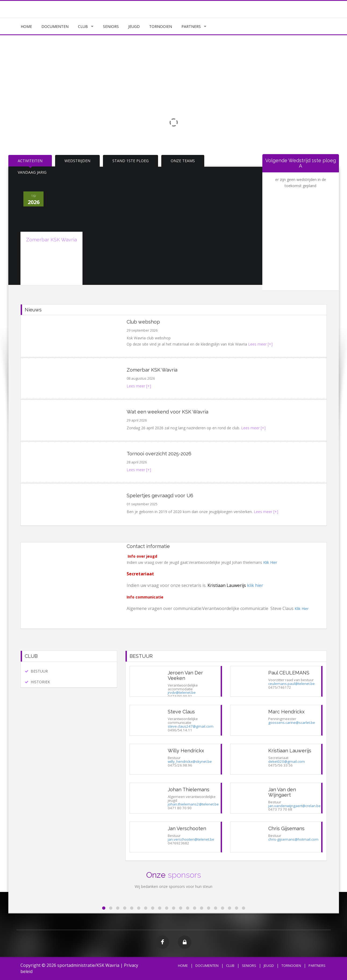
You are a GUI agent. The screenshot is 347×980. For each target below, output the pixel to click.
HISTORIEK (40, 682)
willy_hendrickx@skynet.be (190, 761)
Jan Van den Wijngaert (282, 792)
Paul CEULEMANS (289, 673)
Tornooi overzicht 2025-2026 (159, 454)
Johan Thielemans (189, 790)
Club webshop (143, 322)
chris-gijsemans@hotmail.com (293, 839)
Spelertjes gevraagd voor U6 (160, 496)
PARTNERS (191, 26)
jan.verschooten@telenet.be (191, 839)
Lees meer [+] (260, 344)
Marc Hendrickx (286, 712)
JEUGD (134, 26)
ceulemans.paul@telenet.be (291, 684)
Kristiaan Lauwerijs (290, 751)
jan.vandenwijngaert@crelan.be (294, 806)
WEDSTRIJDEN (77, 161)
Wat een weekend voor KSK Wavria (167, 412)
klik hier (255, 585)
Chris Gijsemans (286, 828)
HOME (26, 26)
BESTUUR (39, 671)
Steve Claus (181, 712)
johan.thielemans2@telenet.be (193, 804)
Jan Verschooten (187, 828)
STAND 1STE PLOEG (130, 161)
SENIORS (111, 26)
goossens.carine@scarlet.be (292, 723)
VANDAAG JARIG (32, 172)
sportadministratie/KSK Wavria (88, 965)
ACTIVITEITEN (30, 161)
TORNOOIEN (161, 26)
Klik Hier (270, 562)
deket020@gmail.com (287, 761)
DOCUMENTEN (55, 26)
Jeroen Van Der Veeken (185, 675)
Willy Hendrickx (186, 751)
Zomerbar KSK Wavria (51, 240)
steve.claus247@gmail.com (191, 726)
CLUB (83, 26)
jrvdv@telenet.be (182, 692)
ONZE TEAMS (183, 161)
